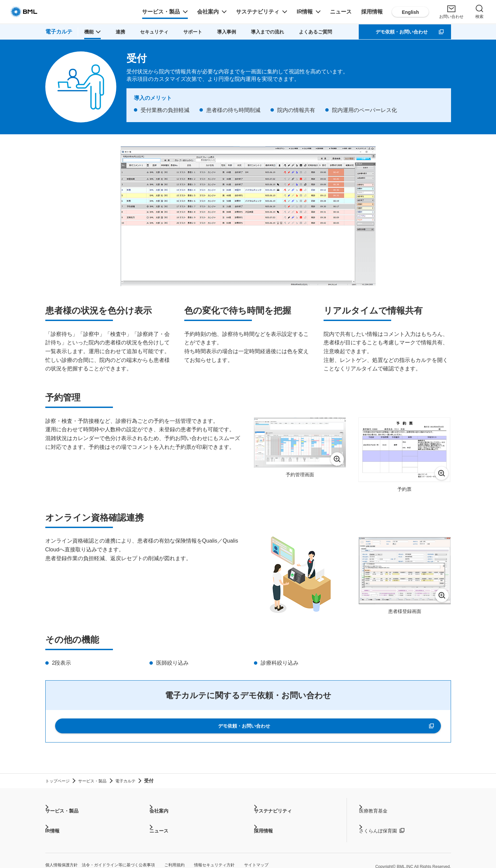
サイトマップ (317, 854)
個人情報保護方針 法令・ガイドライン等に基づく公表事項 (118, 854)
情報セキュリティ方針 (264, 854)
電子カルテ (58, 32)
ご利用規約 (214, 854)
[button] (91, 32)
